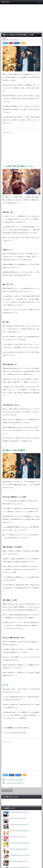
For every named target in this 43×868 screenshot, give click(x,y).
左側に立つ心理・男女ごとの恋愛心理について (20, 831)
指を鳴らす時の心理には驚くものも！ (18, 837)
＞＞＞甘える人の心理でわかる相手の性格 (14, 733)
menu (40, 2)
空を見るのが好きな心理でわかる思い (18, 818)
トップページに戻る (7, 791)
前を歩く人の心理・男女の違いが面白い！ (19, 849)
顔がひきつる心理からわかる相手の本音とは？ (20, 843)
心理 (13, 40)
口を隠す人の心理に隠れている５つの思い (19, 812)
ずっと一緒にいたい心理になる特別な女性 (14, 783)
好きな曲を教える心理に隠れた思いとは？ (19, 861)
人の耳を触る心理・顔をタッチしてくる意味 (20, 855)
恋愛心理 (6, 40)
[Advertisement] (21, 18)
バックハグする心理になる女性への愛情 (14, 780)
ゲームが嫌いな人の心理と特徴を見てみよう (20, 867)
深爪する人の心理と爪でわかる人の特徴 (19, 824)
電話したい (17, 40)
